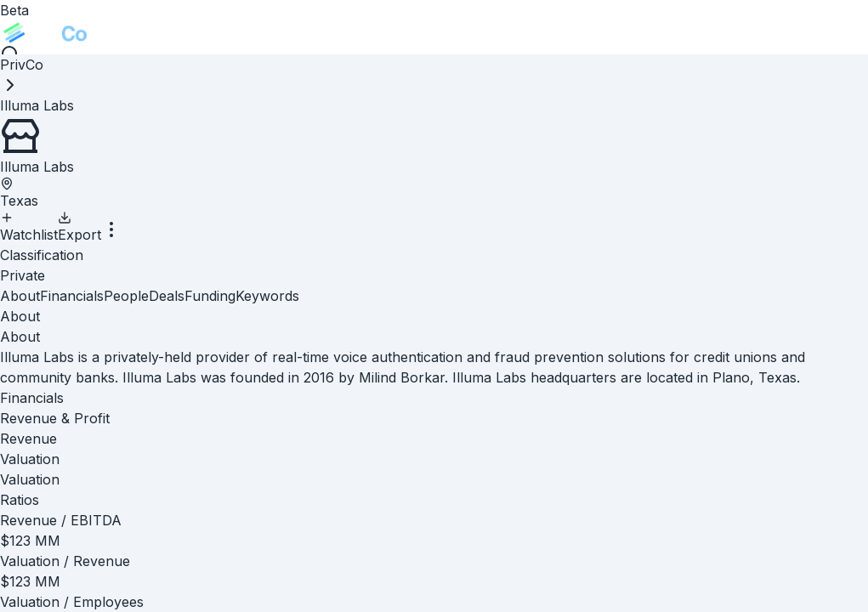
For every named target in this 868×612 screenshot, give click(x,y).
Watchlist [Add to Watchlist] (29, 227)
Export (79, 227)
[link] (37, 105)
